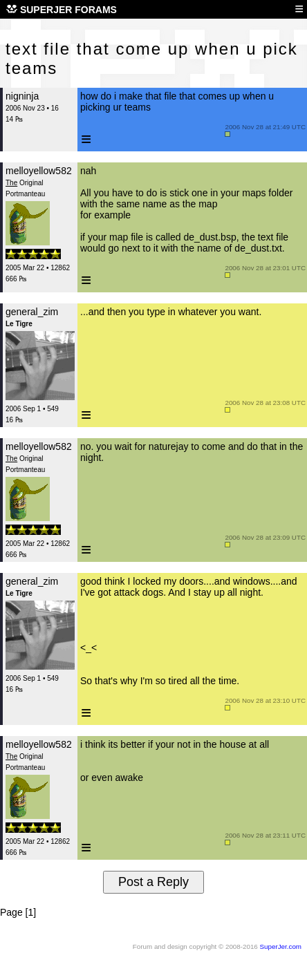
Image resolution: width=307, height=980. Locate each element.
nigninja (22, 96)
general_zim (32, 312)
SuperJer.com (281, 946)
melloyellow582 (39, 171)
